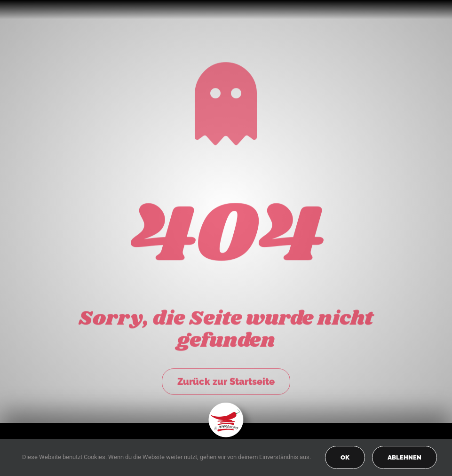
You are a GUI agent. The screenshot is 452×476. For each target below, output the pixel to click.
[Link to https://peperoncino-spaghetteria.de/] (226, 103)
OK (345, 457)
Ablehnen (404, 457)
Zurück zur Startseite (226, 381)
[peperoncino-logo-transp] (226, 406)
